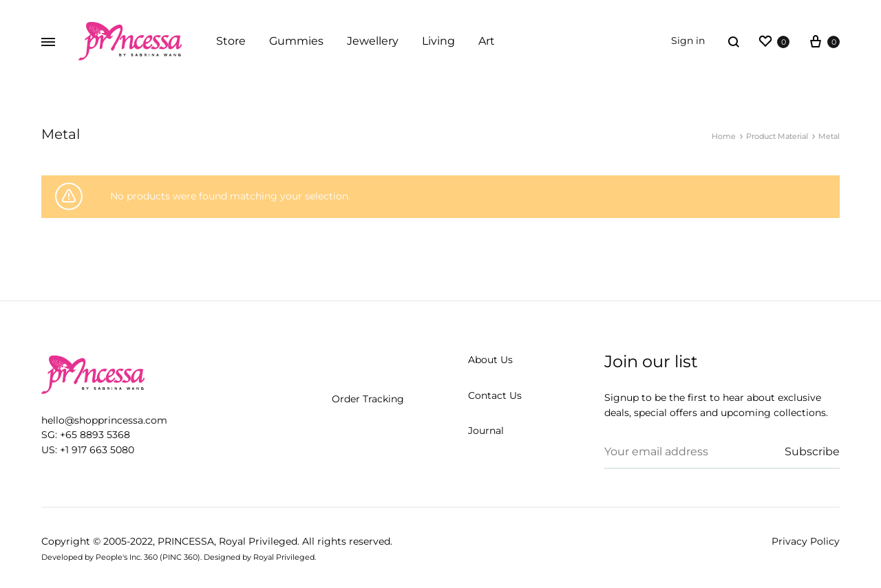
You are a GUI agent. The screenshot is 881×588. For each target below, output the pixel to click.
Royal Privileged (258, 541)
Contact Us (495, 395)
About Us (490, 360)
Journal (486, 431)
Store (231, 41)
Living (438, 41)
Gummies (296, 41)
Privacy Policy (806, 541)
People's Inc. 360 (127, 557)
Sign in (688, 41)
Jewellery (373, 41)
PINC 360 (180, 557)
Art (487, 41)
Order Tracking (368, 399)
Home (724, 136)
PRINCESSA (186, 541)
